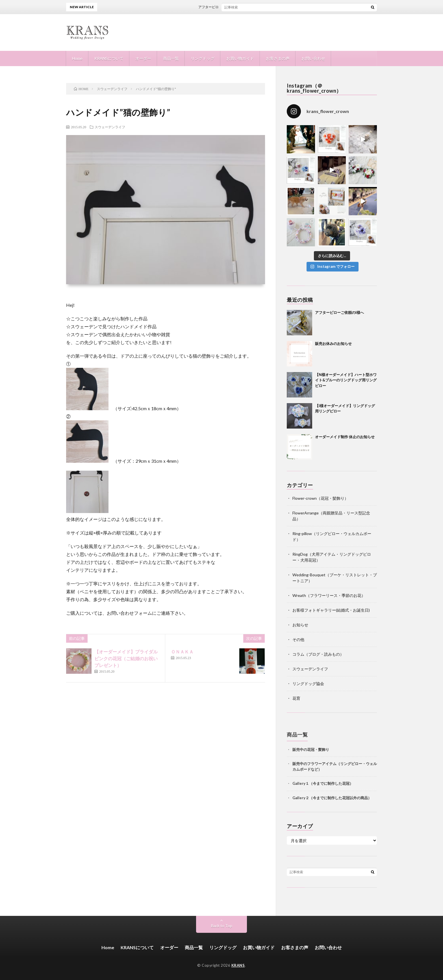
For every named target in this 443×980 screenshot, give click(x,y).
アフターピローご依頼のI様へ (226, 7)
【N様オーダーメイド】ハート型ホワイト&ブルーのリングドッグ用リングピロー (346, 380)
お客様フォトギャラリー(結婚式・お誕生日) (331, 610)
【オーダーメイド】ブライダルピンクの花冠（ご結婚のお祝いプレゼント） (126, 658)
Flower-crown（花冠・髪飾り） (320, 498)
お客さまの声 (278, 58)
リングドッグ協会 (308, 684)
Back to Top (222, 926)
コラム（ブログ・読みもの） (318, 654)
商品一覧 (171, 58)
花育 (296, 698)
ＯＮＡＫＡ (182, 652)
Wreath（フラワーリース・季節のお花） (329, 595)
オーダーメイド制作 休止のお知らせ (345, 437)
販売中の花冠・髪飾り (311, 749)
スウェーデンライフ (110, 127)
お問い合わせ (313, 58)
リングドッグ (203, 58)
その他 (298, 639)
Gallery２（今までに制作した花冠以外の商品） (332, 798)
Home (77, 58)
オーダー (143, 58)
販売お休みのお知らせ (333, 344)
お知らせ (300, 625)
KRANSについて (109, 58)
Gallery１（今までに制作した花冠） (323, 783)
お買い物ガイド (240, 58)
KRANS (238, 965)
